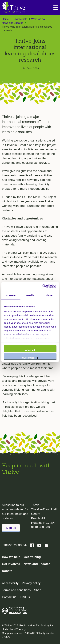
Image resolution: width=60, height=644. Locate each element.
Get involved (11, 564)
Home (5, 19)
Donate (7, 571)
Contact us (9, 597)
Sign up (11, 528)
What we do (38, 19)
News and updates (13, 23)
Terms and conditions (16, 590)
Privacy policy (31, 583)
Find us (25, 597)
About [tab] (49, 295)
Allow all (30, 350)
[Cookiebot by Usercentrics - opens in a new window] (43, 287)
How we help (20, 19)
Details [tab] (30, 295)
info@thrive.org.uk (14, 545)
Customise (30, 358)
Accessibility (10, 583)
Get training (32, 557)
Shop (38, 590)
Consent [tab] (11, 295)
